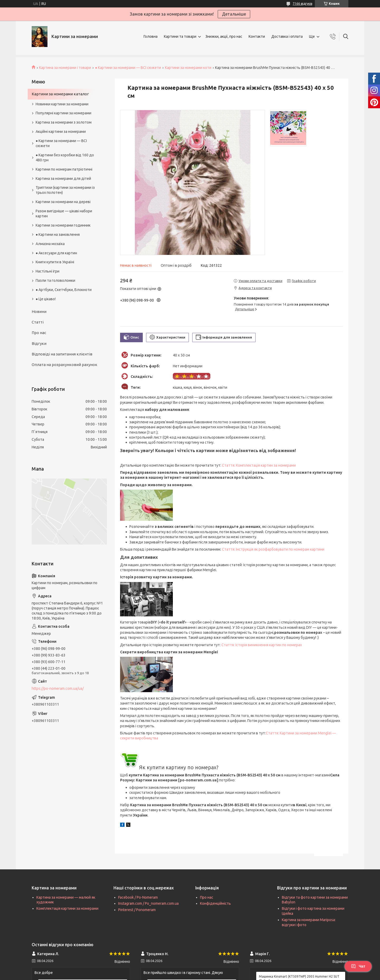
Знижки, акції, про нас (224, 36)
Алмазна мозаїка (50, 244)
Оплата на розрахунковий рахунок (65, 365)
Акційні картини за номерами (61, 132)
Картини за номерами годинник (63, 225)
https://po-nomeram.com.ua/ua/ (58, 688)
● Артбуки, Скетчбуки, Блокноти (64, 290)
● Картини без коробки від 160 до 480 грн (65, 158)
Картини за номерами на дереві (63, 202)
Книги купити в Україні (55, 262)
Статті (38, 322)
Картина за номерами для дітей (63, 179)
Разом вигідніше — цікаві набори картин (64, 214)
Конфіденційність (215, 903)
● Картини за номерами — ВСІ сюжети (128, 68)
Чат (358, 966)
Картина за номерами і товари (65, 68)
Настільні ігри (47, 271)
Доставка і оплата (287, 36)
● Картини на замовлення (58, 235)
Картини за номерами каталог (60, 94)
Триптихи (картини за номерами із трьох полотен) (65, 190)
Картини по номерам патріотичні (64, 169)
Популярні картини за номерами (63, 113)
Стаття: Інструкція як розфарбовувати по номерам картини (273, 549)
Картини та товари (180, 36)
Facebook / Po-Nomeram (138, 897)
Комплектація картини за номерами (67, 908)
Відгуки (39, 343)
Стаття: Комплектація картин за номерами (259, 465)
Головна (151, 36)
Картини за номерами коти (188, 68)
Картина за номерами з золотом (64, 122)
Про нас (39, 333)
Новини (39, 311)
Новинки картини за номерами (62, 104)
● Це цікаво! (46, 299)
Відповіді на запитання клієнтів (62, 354)
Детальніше (234, 14)
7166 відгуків (302, 4)
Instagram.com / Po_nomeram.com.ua (148, 903)
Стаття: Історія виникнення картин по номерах (262, 645)
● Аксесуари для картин (56, 253)
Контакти (257, 36)
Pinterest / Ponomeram (137, 910)
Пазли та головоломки (55, 280)
